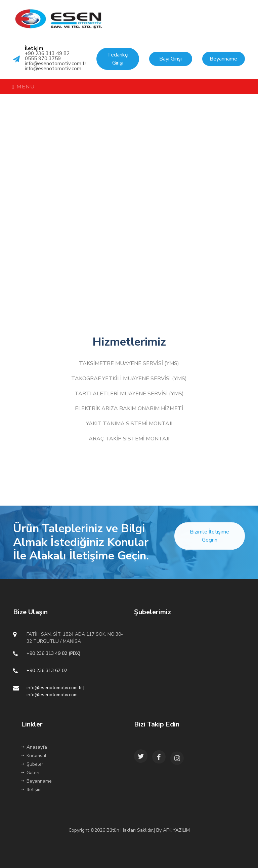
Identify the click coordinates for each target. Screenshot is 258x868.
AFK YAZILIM (176, 830)
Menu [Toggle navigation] (23, 87)
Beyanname (36, 781)
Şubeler (32, 764)
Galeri (30, 773)
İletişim (31, 790)
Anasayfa (34, 747)
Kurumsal (34, 756)
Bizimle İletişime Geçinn (209, 542)
